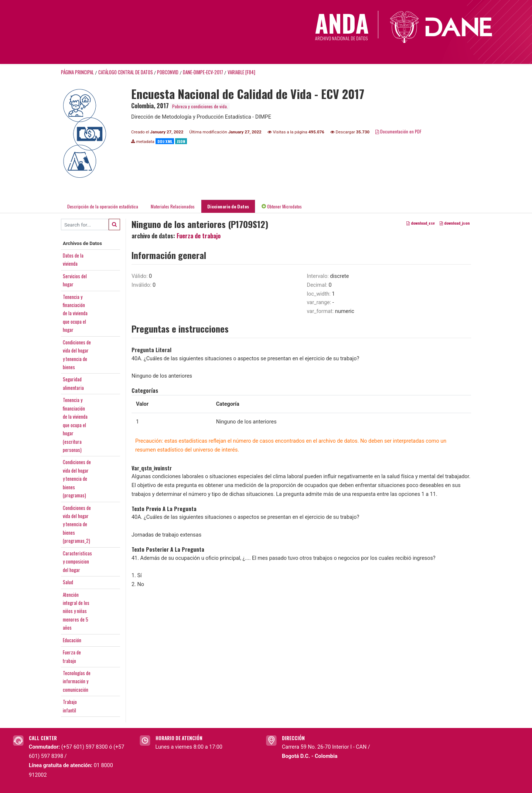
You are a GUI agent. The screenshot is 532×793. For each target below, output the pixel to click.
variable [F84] (241, 72)
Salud (68, 582)
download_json (455, 223)
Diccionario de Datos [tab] (228, 206)
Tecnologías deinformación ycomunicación (77, 681)
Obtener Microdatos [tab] (282, 206)
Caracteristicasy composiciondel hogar (77, 561)
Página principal (77, 72)
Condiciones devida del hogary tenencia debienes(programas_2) (77, 524)
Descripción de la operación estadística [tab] (103, 206)
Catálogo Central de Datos (126, 72)
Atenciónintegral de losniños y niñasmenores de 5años (76, 611)
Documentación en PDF (398, 131)
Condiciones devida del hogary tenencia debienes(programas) (77, 479)
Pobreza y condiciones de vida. (200, 106)
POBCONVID (168, 72)
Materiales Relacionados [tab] (173, 206)
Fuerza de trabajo (199, 236)
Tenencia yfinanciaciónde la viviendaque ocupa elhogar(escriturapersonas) (75, 425)
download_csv (421, 223)
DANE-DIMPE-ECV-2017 (203, 72)
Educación (72, 640)
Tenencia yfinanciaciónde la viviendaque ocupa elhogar (75, 313)
